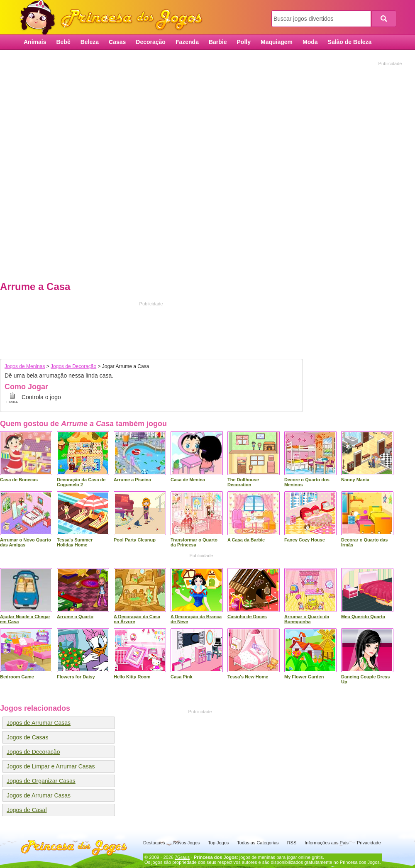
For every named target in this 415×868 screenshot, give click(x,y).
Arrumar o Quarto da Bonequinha (307, 619)
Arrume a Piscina (132, 480)
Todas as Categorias (258, 843)
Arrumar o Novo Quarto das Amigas (26, 542)
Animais (35, 42)
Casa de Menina (188, 480)
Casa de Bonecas (19, 480)
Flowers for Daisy (76, 677)
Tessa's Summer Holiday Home (75, 542)
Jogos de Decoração (73, 366)
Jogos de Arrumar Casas (39, 723)
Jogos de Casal (27, 810)
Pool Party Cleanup (135, 540)
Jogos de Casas (27, 737)
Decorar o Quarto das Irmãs (364, 542)
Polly (244, 42)
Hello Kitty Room (132, 677)
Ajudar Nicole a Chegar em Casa (25, 619)
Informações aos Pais (327, 843)
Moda (310, 42)
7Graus (182, 857)
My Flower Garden (304, 677)
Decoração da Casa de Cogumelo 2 (81, 482)
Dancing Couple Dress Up (365, 679)
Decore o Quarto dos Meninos (307, 482)
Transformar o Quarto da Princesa (194, 542)
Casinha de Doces (247, 617)
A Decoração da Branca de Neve (196, 619)
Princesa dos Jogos (114, 18)
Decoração (151, 42)
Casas (117, 42)
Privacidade (369, 843)
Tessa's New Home (248, 677)
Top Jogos (218, 843)
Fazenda (187, 42)
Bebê (63, 42)
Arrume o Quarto (75, 617)
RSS (292, 843)
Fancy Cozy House (305, 540)
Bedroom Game (17, 677)
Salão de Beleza (350, 42)
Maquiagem (277, 42)
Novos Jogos (187, 843)
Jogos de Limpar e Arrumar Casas (51, 766)
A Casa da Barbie (246, 540)
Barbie (218, 42)
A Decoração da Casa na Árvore (137, 619)
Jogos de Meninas (25, 366)
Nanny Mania (355, 480)
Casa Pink (182, 677)
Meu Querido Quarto (363, 617)
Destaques (154, 843)
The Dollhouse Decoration (243, 482)
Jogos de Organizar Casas (41, 781)
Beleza (90, 42)
